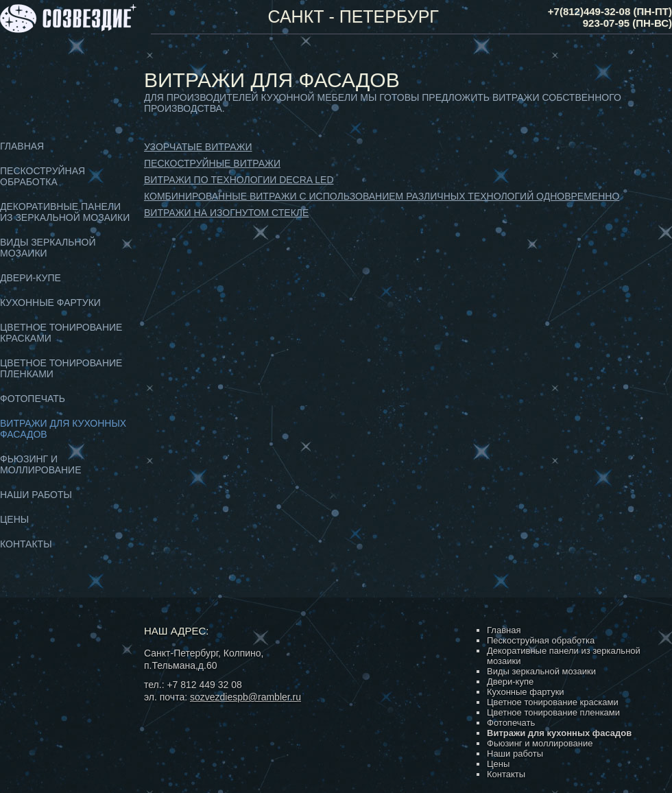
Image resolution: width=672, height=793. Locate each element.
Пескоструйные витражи (212, 163)
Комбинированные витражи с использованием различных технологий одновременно (382, 196)
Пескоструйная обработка (43, 176)
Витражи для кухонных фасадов (559, 733)
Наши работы (36, 495)
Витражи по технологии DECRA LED (239, 180)
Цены (14, 519)
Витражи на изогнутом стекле (226, 213)
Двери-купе (31, 278)
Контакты (26, 544)
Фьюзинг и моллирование (40, 464)
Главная (22, 146)
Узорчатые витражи (198, 147)
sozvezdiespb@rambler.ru (245, 697)
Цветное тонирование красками (553, 702)
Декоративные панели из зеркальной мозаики (65, 212)
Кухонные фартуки (50, 303)
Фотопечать (33, 399)
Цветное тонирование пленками (553, 712)
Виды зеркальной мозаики (541, 671)
